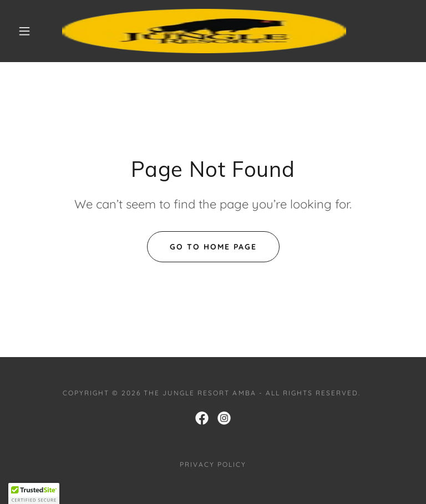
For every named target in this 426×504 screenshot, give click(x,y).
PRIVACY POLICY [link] (213, 464)
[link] (204, 31)
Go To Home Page (213, 247)
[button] (24, 31)
